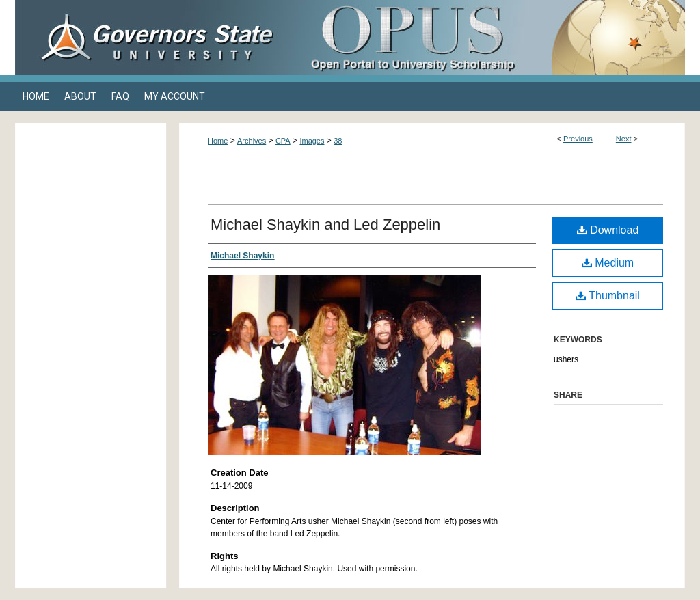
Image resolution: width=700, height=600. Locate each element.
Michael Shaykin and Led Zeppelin (325, 224)
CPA (283, 141)
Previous (578, 139)
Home (218, 141)
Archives (252, 141)
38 (338, 141)
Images (312, 141)
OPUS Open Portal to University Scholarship (487, 38)
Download (608, 230)
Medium (608, 263)
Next (624, 139)
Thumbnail (608, 296)
